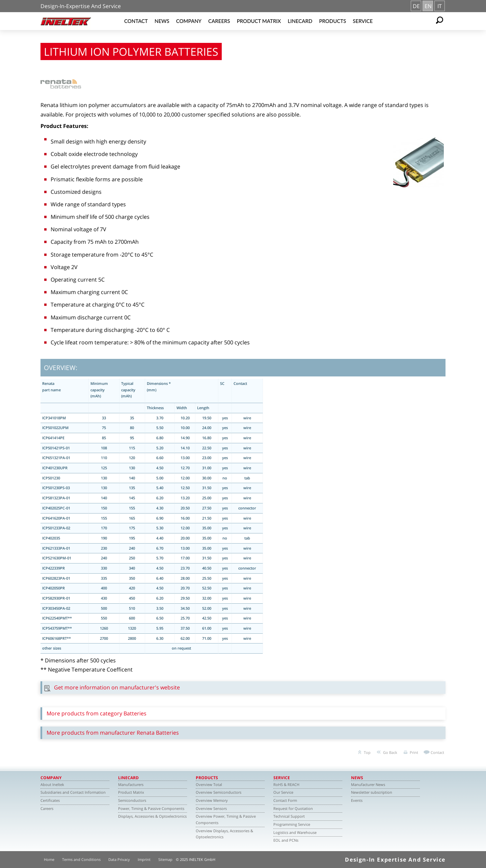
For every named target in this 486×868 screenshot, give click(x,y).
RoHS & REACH (286, 784)
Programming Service (292, 824)
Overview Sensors (211, 808)
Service (363, 21)
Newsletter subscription (372, 792)
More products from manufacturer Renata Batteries (113, 733)
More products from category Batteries (97, 713)
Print (414, 752)
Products (332, 21)
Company (189, 21)
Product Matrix (259, 21)
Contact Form (285, 800)
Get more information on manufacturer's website (117, 687)
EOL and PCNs (286, 840)
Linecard (300, 21)
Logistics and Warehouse (295, 832)
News (162, 21)
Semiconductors (132, 800)
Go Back (390, 752)
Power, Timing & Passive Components (151, 808)
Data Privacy (119, 859)
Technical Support (289, 816)
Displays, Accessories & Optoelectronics (152, 816)
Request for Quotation (293, 808)
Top (367, 752)
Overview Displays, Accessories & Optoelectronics (224, 834)
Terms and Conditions (81, 859)
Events (357, 800)
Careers (219, 21)
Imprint (144, 859)
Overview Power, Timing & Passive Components (226, 819)
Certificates (50, 800)
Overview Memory (212, 800)
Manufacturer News (368, 784)
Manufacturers (131, 784)
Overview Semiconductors (219, 792)
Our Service (283, 792)
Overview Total (209, 784)
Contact (136, 21)
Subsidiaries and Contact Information (73, 792)
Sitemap (165, 859)
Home (49, 859)
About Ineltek (52, 784)
